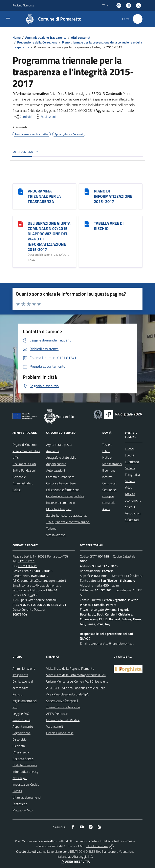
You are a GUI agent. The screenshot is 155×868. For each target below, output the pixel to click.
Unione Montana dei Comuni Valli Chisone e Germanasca (84, 681)
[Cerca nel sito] (138, 19)
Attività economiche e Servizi (133, 500)
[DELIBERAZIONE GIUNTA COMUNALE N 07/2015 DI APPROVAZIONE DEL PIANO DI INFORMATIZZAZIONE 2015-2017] (21, 224)
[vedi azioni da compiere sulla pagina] (45, 117)
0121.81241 (26, 561)
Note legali (20, 778)
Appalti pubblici (56, 464)
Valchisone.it (55, 726)
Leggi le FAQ (21, 714)
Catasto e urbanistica (60, 477)
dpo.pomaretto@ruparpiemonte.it (111, 643)
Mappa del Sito (23, 810)
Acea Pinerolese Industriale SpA (68, 694)
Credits (17, 791)
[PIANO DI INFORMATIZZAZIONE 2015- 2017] (87, 191)
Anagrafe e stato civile (61, 457)
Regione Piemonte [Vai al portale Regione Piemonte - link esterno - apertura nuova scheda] (23, 5)
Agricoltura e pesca (59, 445)
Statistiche (20, 804)
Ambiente (53, 451)
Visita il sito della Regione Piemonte (70, 668)
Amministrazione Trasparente (46, 37)
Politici (17, 490)
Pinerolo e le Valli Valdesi (63, 720)
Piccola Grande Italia (60, 733)
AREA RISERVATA (75, 862)
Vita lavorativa (56, 535)
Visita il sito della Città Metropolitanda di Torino (78, 675)
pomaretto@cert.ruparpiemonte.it (44, 580)
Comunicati (110, 483)
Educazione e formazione (63, 490)
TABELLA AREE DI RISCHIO (109, 226)
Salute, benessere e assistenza (67, 515)
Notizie (107, 457)
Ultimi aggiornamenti (27, 797)
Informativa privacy (25, 772)
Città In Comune (97, 846)
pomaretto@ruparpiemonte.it (41, 585)
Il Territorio (132, 462)
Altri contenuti (81, 37)
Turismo (51, 528)
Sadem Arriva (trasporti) (62, 701)
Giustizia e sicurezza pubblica (65, 496)
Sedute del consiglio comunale (109, 496)
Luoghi (129, 455)
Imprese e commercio (60, 503)
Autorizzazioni (56, 470)
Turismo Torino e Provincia (63, 707)
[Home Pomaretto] (51, 19)
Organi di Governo (25, 445)
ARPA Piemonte (57, 714)
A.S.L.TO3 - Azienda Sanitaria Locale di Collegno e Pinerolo (85, 688)
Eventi (129, 449)
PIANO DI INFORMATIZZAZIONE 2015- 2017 (113, 196)
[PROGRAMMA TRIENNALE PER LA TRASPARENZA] (21, 191)
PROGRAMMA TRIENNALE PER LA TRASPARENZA (44, 196)
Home (17, 37)
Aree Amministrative (26, 451)
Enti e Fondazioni (24, 470)
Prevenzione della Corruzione (37, 42)
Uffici (16, 457)
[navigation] (8, 19)
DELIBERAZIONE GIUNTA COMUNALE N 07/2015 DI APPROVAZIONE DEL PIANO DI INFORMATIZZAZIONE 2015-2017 (49, 236)
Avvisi (106, 509)
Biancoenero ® (111, 851)
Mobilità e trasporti (59, 509)
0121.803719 (28, 566)
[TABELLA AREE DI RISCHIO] (87, 224)
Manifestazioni (112, 464)
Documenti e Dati (24, 464)
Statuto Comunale (25, 765)
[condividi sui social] (23, 117)
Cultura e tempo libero (61, 483)
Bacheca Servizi (23, 759)
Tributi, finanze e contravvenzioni (68, 522)
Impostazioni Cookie (26, 784)
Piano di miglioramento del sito (25, 701)
